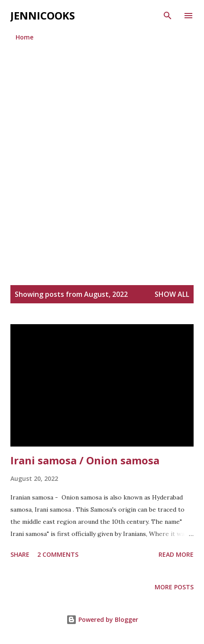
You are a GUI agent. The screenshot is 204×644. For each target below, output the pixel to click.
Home (24, 37)
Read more (176, 554)
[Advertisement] (102, 154)
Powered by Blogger (102, 619)
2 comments (58, 554)
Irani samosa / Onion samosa (85, 460)
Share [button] (20, 554)
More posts (174, 587)
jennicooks (43, 15)
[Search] (168, 16)
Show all (172, 294)
